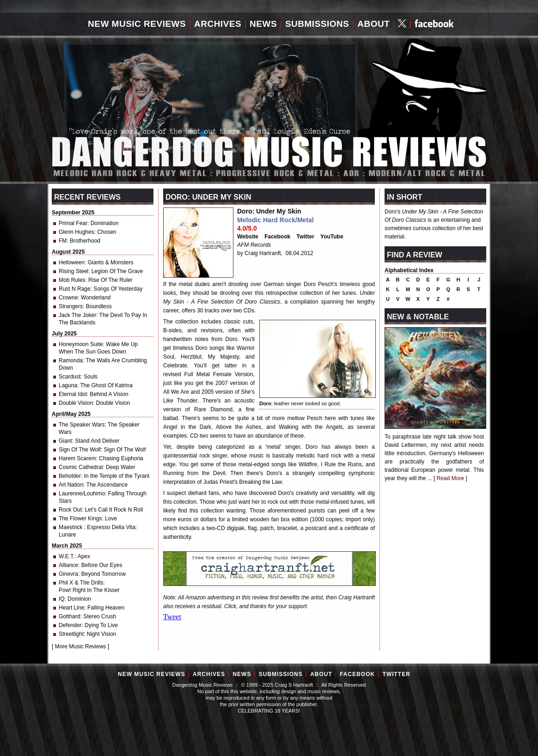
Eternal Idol (73, 394)
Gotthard (70, 616)
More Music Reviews (81, 646)
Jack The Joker (77, 315)
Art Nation (71, 485)
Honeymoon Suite (81, 344)
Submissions (317, 24)
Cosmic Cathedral (81, 467)
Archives (218, 24)
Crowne (68, 298)
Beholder (70, 476)
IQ (62, 599)
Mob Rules (72, 280)
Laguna (68, 385)
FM (63, 241)
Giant (65, 441)
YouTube (332, 237)
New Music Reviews (137, 24)
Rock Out (70, 510)
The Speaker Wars (82, 425)
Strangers (71, 306)
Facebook (277, 237)
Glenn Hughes (76, 232)
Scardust (70, 377)
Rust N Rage (75, 289)
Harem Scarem (77, 458)
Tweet (172, 617)
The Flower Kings (80, 518)
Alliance (68, 565)
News (263, 24)
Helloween (72, 262)
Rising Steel (73, 271)
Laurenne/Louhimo (82, 494)
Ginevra (68, 574)
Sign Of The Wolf (80, 450)
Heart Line (71, 608)
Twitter (306, 237)
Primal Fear (73, 223)
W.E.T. (67, 556)
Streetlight (71, 634)
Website (248, 237)
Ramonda (71, 360)
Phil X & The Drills (81, 583)
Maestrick (71, 527)
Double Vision (76, 403)
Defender (70, 625)
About (373, 24)
